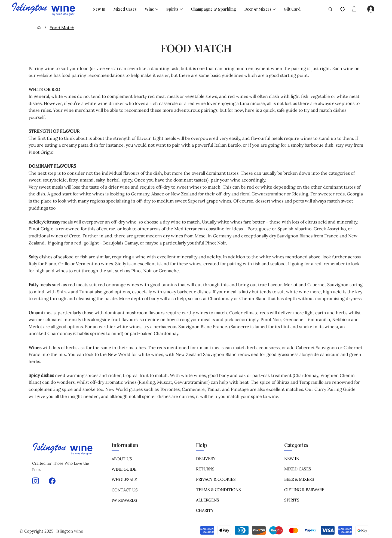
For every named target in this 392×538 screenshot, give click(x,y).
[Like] (343, 9)
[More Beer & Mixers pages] (274, 9)
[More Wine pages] (157, 9)
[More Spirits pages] (181, 9)
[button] (354, 9)
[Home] (39, 28)
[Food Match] (62, 28)
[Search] (328, 9)
